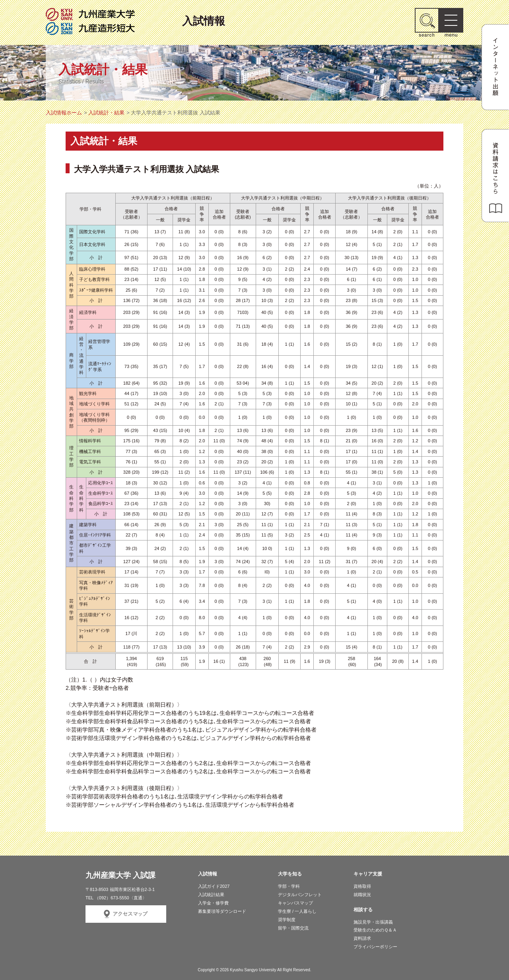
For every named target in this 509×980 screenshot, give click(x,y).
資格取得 (362, 886)
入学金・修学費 (213, 903)
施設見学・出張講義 (373, 922)
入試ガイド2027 (214, 886)
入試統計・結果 (106, 113)
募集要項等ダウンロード (222, 911)
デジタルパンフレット (300, 895)
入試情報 (204, 21)
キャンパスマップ (295, 903)
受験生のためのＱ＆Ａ (375, 930)
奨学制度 (287, 920)
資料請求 (362, 938)
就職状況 (362, 895)
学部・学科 (289, 886)
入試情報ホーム (64, 113)
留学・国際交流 (293, 928)
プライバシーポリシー (375, 947)
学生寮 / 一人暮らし (297, 911)
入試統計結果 (211, 895)
